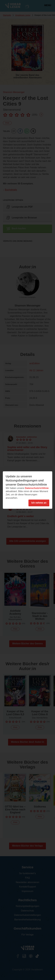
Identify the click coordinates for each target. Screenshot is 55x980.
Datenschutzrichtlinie (37, 488)
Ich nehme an (39, 503)
